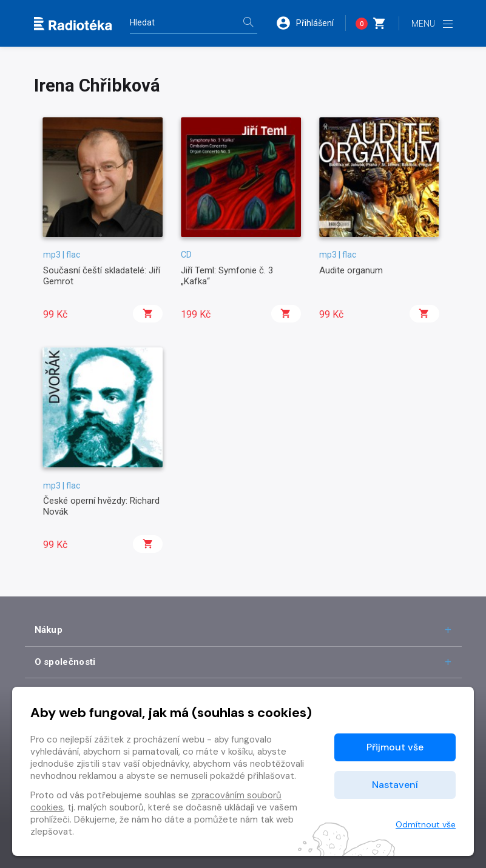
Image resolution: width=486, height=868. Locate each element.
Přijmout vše (395, 747)
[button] (311, 23)
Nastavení (395, 785)
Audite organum (351, 270)
